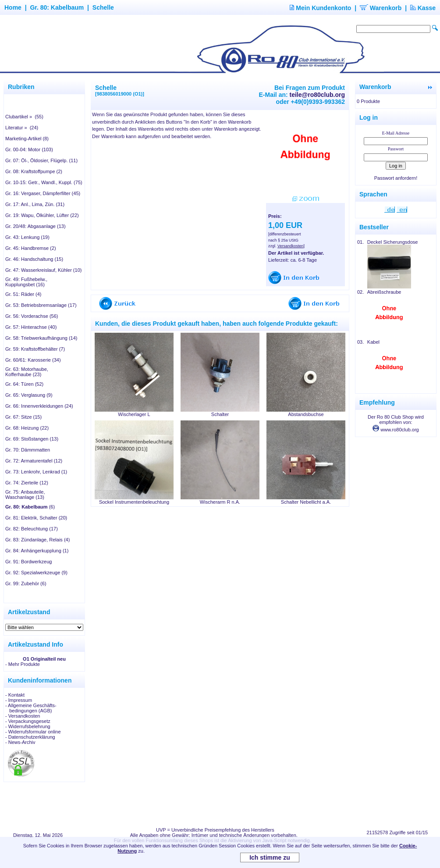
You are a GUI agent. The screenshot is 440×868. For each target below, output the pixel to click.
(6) (30, 507)
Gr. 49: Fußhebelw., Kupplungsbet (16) (26, 282)
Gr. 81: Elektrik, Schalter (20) (36, 518)
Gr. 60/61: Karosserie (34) (33, 360)
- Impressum (19, 700)
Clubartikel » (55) (24, 117)
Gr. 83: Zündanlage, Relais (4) (37, 540)
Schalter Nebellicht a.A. (306, 502)
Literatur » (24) (22, 128)
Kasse (423, 8)
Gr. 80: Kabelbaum (57, 7)
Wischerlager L (134, 414)
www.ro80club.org (396, 430)
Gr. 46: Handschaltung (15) (34, 259)
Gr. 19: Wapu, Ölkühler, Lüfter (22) (42, 215)
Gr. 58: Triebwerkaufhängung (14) (41, 338)
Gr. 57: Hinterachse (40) (31, 327)
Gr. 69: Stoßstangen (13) (32, 439)
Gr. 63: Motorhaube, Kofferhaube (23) (27, 372)
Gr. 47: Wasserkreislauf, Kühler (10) (43, 270)
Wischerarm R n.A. (220, 502)
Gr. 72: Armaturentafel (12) (34, 461)
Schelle (103, 7)
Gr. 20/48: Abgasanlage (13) (35, 226)
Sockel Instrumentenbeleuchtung (134, 502)
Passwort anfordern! (396, 178)
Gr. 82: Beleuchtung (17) (32, 529)
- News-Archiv (20, 742)
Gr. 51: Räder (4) (23, 294)
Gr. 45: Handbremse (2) (31, 248)
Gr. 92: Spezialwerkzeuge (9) (36, 573)
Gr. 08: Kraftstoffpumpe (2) (34, 171)
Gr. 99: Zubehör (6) (26, 583)
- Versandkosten (23, 716)
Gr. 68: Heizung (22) (27, 428)
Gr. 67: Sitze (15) (23, 417)
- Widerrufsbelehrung (28, 726)
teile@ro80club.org (317, 95)
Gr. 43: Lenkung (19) (27, 237)
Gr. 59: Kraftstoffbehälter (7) (35, 349)
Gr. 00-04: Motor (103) (29, 149)
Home (13, 7)
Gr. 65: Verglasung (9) (29, 395)
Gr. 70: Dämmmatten (28, 450)
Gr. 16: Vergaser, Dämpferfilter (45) (43, 193)
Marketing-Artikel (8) (27, 139)
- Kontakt (15, 695)
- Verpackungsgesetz (28, 721)
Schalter (220, 414)
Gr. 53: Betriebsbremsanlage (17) (41, 305)
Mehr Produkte (24, 664)
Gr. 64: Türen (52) (24, 384)
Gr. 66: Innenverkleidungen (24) (39, 406)
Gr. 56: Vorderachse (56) (32, 316)
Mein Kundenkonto (320, 8)
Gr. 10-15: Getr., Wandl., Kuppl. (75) (44, 182)
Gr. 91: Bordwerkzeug (28, 562)
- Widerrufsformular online (33, 732)
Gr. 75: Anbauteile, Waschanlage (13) (25, 494)
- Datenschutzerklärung (30, 737)
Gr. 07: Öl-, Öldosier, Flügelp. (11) (41, 160)
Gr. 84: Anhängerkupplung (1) (37, 551)
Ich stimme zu (270, 857)
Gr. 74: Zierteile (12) (27, 483)
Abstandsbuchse (306, 414)
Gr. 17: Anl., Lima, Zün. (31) (35, 204)
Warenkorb (381, 8)
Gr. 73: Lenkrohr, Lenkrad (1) (36, 472)
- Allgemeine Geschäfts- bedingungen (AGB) (31, 708)
